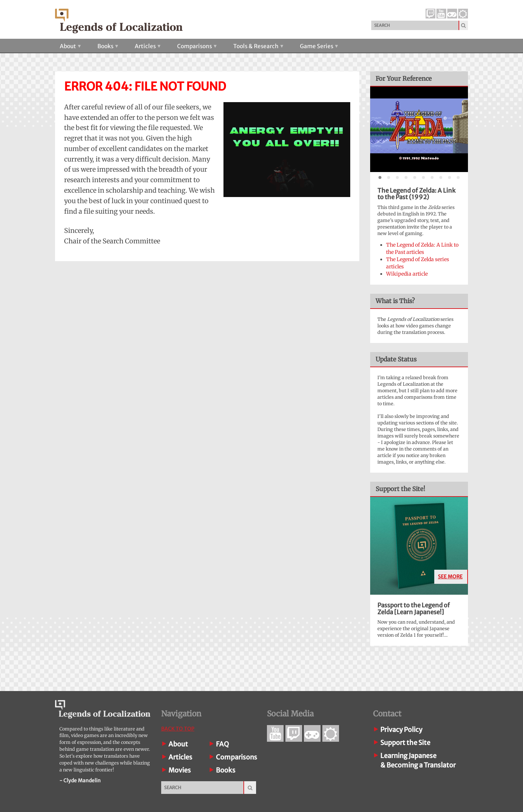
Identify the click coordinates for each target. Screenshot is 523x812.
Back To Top (178, 729)
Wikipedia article (407, 274)
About (70, 46)
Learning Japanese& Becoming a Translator (418, 760)
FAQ (222, 744)
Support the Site (405, 743)
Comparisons (197, 46)
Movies (180, 770)
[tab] (380, 177)
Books (108, 46)
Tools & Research (258, 46)
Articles (148, 46)
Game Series (319, 46)
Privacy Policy (401, 730)
